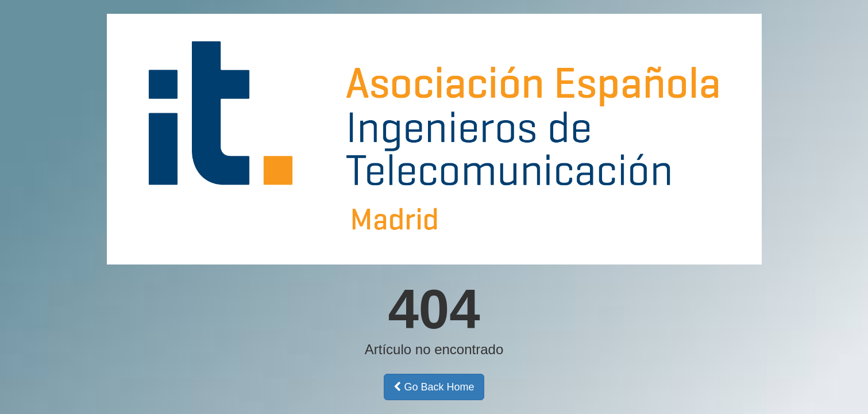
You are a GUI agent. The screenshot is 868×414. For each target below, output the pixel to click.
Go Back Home (434, 387)
